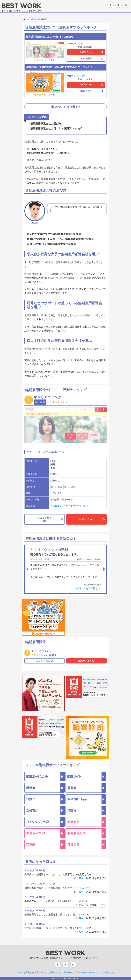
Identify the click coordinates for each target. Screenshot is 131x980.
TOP (28, 19)
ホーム (20, 972)
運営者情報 (41, 972)
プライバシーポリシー (85, 972)
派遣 (33, 19)
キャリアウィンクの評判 (49, 550)
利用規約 (30, 972)
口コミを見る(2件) (45, 519)
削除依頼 (68, 972)
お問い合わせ (55, 972)
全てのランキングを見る (64, 107)
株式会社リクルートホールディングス (69, 506)
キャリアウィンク (75, 44)
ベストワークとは (106, 972)
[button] (32, 569)
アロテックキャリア (76, 76)
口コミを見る (86, 59)
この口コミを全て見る (87, 588)
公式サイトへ (86, 52)
